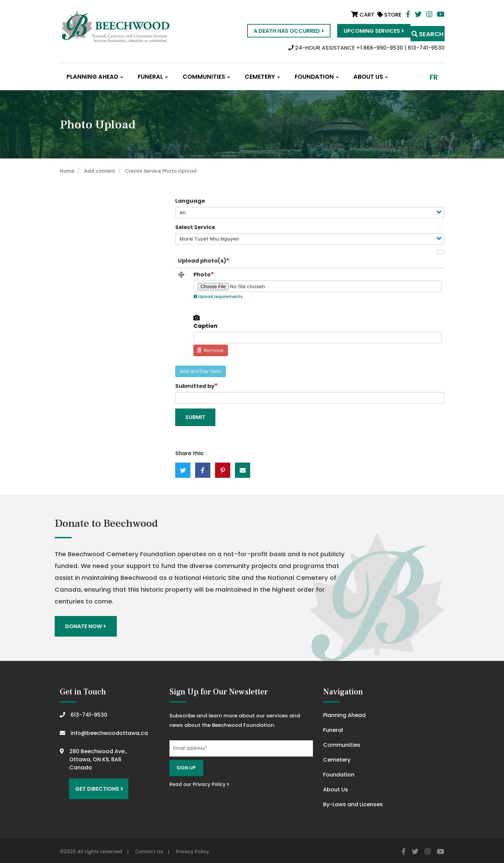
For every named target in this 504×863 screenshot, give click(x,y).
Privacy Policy (192, 850)
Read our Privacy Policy (199, 782)
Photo (202, 275)
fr (434, 77)
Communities (206, 77)
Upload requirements (218, 297)
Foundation (317, 77)
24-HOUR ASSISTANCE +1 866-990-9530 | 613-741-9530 (366, 48)
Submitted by (195, 386)
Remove (210, 350)
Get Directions (96, 784)
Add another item (201, 371)
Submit (195, 417)
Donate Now (88, 625)
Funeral (153, 77)
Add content (100, 171)
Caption (205, 326)
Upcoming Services (360, 31)
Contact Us (149, 850)
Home (67, 171)
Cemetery (262, 77)
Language (190, 201)
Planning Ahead (95, 77)
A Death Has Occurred (275, 31)
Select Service (195, 227)
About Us (371, 77)
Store (389, 15)
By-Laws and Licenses (353, 803)
